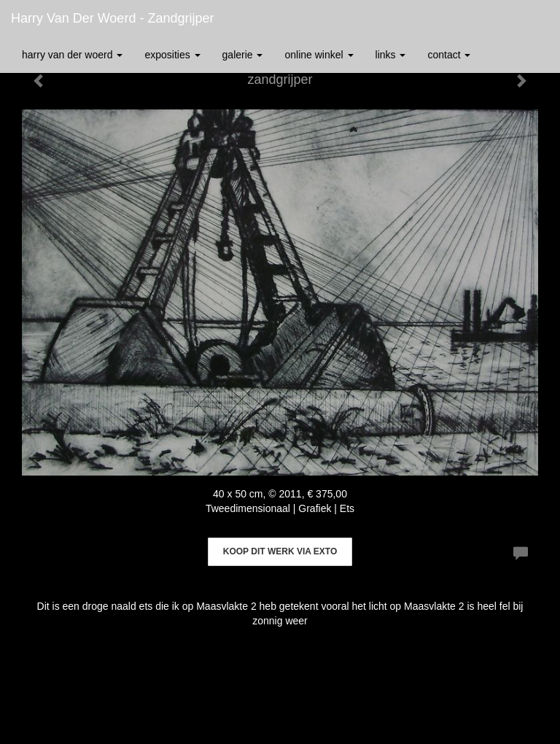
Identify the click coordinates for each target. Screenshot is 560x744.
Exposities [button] (172, 55)
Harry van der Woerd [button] (72, 55)
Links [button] (391, 55)
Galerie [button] (243, 55)
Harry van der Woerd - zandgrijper (112, 18)
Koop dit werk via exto (280, 551)
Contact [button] (449, 55)
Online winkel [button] (319, 55)
